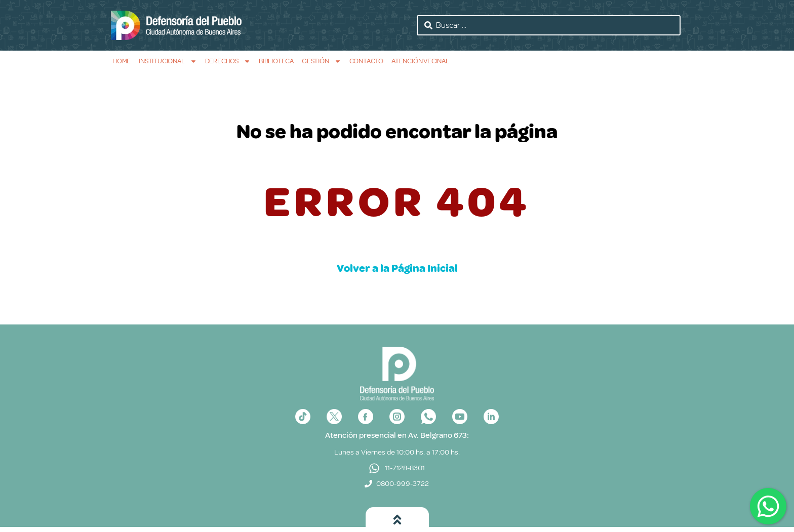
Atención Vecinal (420, 61)
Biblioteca (276, 61)
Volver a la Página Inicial (397, 268)
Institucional (168, 61)
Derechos (228, 61)
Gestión (322, 61)
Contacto (366, 61)
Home (122, 61)
